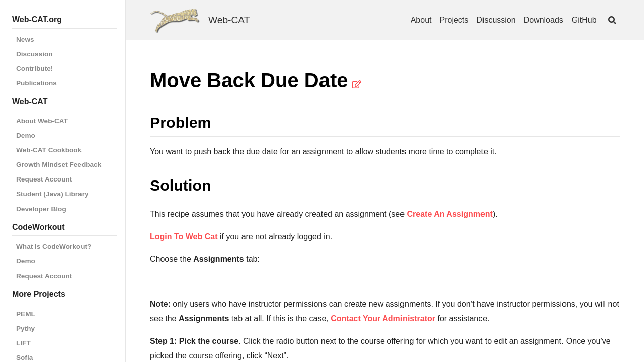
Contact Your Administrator (383, 319)
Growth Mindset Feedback (59, 165)
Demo (26, 135)
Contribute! (34, 69)
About (421, 20)
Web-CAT (229, 20)
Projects (454, 20)
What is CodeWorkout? (54, 247)
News (25, 39)
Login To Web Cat (184, 237)
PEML (26, 314)
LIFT (23, 343)
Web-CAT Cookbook (49, 150)
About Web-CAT (42, 121)
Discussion (34, 54)
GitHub (584, 20)
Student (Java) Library (52, 194)
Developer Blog (41, 209)
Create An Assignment (450, 214)
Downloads (544, 20)
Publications (36, 83)
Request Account (44, 179)
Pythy (25, 329)
